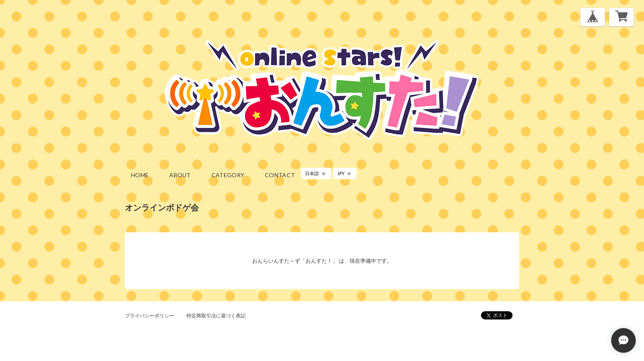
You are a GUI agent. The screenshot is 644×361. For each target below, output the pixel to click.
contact (280, 175)
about (180, 175)
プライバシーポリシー (149, 316)
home (140, 175)
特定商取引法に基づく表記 (216, 316)
